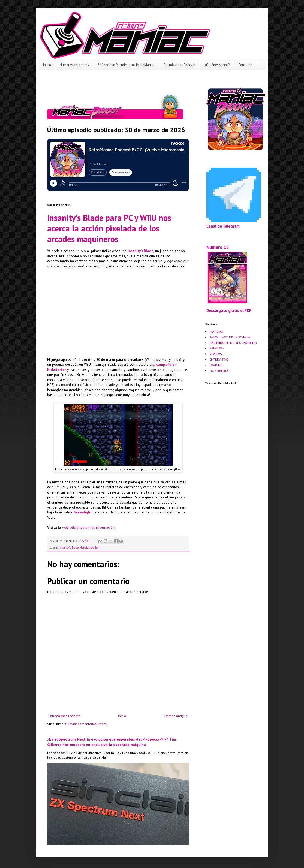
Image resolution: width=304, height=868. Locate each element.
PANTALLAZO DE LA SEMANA (230, 337)
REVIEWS (216, 354)
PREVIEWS (217, 348)
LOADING (216, 365)
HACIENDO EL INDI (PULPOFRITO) (233, 343)
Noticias (85, 548)
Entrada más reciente (64, 716)
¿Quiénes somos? (217, 65)
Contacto (246, 65)
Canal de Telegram (223, 226)
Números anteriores (74, 65)
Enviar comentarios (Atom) (88, 724)
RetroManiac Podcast (180, 65)
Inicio (47, 65)
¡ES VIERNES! (219, 371)
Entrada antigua (176, 716)
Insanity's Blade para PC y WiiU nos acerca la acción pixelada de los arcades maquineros (109, 228)
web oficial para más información (88, 527)
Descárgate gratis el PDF (229, 310)
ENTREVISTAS (219, 359)
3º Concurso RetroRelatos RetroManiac (126, 65)
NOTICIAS (216, 332)
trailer (95, 548)
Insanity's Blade (69, 548)
